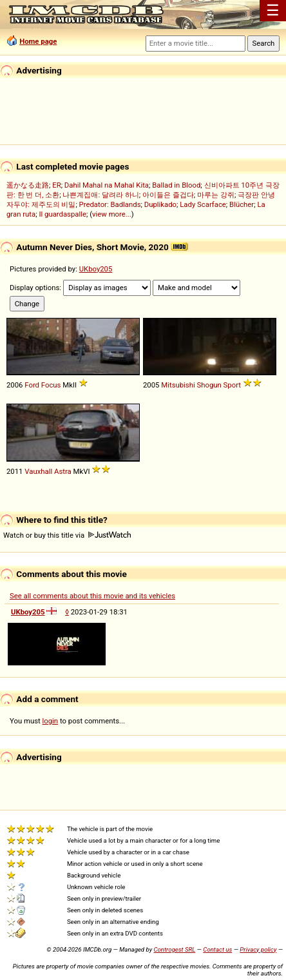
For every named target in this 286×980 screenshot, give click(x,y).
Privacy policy (258, 949)
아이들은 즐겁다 (168, 195)
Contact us (217, 949)
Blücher (242, 204)
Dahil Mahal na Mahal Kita (107, 185)
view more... (112, 214)
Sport (232, 385)
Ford (32, 385)
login (51, 721)
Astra (63, 471)
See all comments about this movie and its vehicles (92, 596)
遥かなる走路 (28, 185)
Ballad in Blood (176, 185)
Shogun (209, 385)
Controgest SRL (174, 949)
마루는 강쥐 (216, 195)
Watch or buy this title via (67, 535)
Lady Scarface (203, 204)
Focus (51, 385)
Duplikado (160, 204)
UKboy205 (96, 269)
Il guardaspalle (62, 214)
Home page (38, 41)
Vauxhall (38, 471)
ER (56, 185)
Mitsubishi (178, 385)
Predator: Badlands (110, 204)
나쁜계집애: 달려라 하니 (100, 195)
